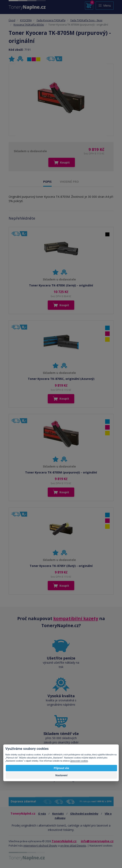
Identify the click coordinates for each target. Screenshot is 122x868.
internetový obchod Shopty (40, 846)
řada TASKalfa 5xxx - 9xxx (86, 20)
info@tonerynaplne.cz (97, 841)
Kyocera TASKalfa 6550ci (29, 25)
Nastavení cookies (101, 846)
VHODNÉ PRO (69, 182)
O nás (42, 814)
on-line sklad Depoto (73, 846)
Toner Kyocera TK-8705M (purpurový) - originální (61, 472)
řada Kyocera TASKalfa (51, 20)
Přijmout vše (61, 768)
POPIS (47, 182)
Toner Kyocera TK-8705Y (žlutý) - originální (61, 566)
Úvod (12, 20)
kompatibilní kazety (76, 618)
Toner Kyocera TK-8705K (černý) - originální (61, 285)
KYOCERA (26, 20)
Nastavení (61, 775)
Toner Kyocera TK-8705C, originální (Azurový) (61, 379)
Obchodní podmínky (84, 814)
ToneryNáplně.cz (64, 841)
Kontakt (58, 814)
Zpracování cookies (79, 761)
